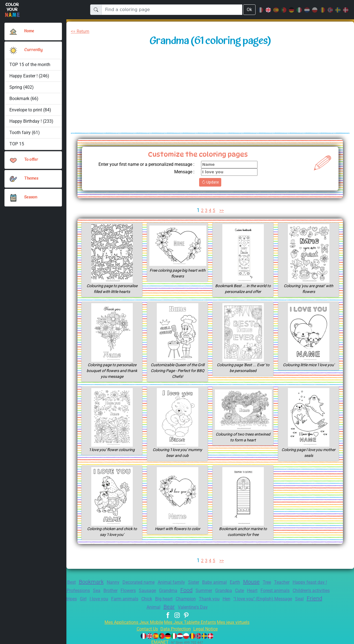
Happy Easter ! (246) (30, 76)
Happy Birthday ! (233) (32, 121)
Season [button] (31, 197)
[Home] (13, 32)
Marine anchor (104, 597)
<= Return (81, 31)
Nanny (121, 582)
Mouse (268, 582)
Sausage (189, 591)
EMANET (159, 641)
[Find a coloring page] (172, 10)
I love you (161, 597)
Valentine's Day (230, 605)
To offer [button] (32, 160)
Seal (153, 605)
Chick (212, 597)
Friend (169, 605)
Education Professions (103, 591)
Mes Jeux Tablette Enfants (191, 621)
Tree (285, 582)
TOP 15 (17, 144)
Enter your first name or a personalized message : (142, 164)
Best (76, 582)
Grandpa (271, 591)
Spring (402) (22, 87)
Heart (302, 591)
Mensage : (184, 172)
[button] (13, 50)
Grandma (211, 591)
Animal (188, 605)
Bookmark (98, 582)
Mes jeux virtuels (237, 621)
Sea (134, 591)
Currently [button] (33, 50)
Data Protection (176, 627)
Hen (298, 597)
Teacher (301, 582)
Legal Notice (208, 627)
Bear (205, 605)
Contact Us (144, 627)
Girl (144, 597)
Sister (207, 582)
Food (231, 590)
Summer (249, 591)
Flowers (168, 591)
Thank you (280, 597)
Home (30, 31)
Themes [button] (31, 179)
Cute (288, 591)
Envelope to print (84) (31, 110)
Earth (251, 582)
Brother (149, 591)
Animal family (183, 582)
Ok (249, 10)
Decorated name (148, 582)
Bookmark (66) (24, 99)
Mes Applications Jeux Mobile (131, 621)
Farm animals (189, 597)
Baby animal (229, 582)
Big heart (231, 597)
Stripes (129, 597)
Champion (254, 597)
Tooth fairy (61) (24, 133)
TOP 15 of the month (30, 65)
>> (222, 210)
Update (210, 182)
